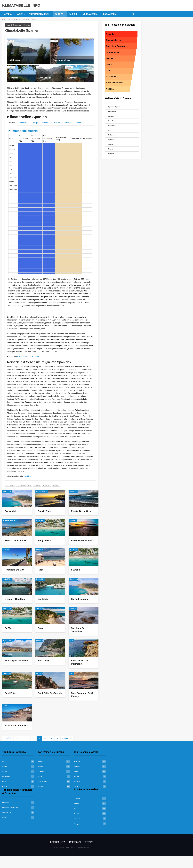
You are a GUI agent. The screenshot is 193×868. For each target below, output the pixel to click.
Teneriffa (14, 78)
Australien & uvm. (39, 14)
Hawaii (5, 786)
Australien (6, 802)
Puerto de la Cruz (81, 511)
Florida (5, 766)
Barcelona (23, 123)
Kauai (4, 781)
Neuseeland (6, 813)
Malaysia (77, 824)
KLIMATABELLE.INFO (21, 5)
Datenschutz (57, 842)
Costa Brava (10, 485)
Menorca (56, 485)
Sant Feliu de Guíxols (50, 693)
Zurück (8, 738)
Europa (59, 14)
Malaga (35, 123)
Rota (40, 570)
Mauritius (77, 766)
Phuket (76, 814)
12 (57, 738)
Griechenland (43, 781)
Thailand (77, 799)
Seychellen (78, 761)
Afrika (8, 14)
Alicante (45, 123)
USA (4, 761)
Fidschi (5, 818)
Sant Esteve (11, 693)
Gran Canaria (45, 78)
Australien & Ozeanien (10, 808)
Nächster (67, 738)
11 (51, 738)
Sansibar (77, 781)
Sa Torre (9, 628)
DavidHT (28, 476)
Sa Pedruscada (79, 599)
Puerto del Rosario (15, 540)
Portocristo (11, 511)
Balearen (68, 123)
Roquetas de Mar (14, 570)
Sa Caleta (43, 599)
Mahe (76, 771)
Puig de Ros (45, 540)
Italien (40, 761)
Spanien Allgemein (115, 107)
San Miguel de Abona (17, 661)
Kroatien (41, 766)
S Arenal (76, 570)
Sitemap (89, 842)
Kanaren (54, 41)
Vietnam (76, 804)
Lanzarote (72, 78)
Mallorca (15, 60)
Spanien (11, 41)
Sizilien (40, 776)
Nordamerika (90, 14)
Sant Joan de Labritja (17, 725)
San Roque (44, 661)
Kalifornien (6, 776)
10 (45, 738)
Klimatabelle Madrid (23, 131)
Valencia (56, 123)
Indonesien (78, 819)
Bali (75, 809)
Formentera (21, 485)
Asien (20, 14)
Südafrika (77, 776)
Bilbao (78, 123)
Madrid (12, 123)
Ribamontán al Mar (82, 540)
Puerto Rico (44, 511)
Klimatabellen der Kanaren (28, 356)
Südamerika (110, 14)
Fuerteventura (61, 60)
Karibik (73, 14)
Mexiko (5, 771)
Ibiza (30, 485)
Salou (41, 628)
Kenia (76, 786)
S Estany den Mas (15, 599)
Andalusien (112, 112)
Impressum (75, 842)
